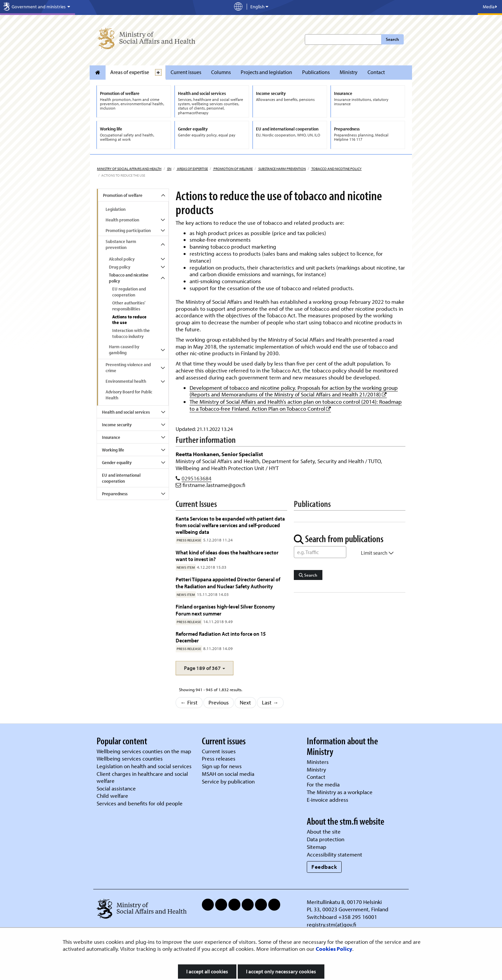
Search (392, 39)
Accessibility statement (335, 854)
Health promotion (122, 220)
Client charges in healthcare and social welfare (142, 777)
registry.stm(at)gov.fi (332, 924)
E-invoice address (328, 800)
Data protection (326, 839)
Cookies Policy (334, 949)
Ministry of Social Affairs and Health (129, 169)
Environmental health (126, 381)
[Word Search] (320, 552)
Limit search (377, 553)
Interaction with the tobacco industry (131, 333)
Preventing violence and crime (128, 367)
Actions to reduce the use (129, 320)
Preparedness (115, 494)
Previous (219, 702)
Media (490, 7)
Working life (113, 450)
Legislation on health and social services (144, 766)
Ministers (318, 762)
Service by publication (228, 781)
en (169, 169)
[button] (205, 668)
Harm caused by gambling (124, 350)
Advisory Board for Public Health (129, 395)
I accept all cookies (207, 971)
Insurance (111, 437)
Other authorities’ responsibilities (129, 306)
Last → (270, 702)
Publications (316, 72)
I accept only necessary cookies (281, 971)
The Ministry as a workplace (340, 792)
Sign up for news (222, 766)
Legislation (116, 209)
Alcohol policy (122, 259)
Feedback (324, 867)
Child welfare (112, 796)
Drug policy (120, 267)
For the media (323, 784)
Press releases (219, 758)
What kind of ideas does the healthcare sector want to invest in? (227, 556)
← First (189, 702)
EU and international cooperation (121, 478)
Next (245, 702)
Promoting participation (128, 230)
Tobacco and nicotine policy (336, 169)
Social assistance (116, 788)
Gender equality (117, 462)
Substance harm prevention (282, 169)
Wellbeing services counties (130, 758)
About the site (324, 831)
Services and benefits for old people (140, 803)
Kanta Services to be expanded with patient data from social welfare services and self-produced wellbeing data (230, 525)
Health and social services (126, 412)
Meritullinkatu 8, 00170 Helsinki (344, 902)
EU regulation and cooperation (129, 292)
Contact (376, 72)
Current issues (186, 72)
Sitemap (317, 847)
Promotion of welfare (233, 169)
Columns (221, 72)
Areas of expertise (130, 72)
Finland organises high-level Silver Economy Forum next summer (225, 610)
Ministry (349, 72)
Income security (117, 425)
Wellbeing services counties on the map (144, 751)
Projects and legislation (266, 72)
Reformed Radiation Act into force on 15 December (221, 637)
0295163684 (197, 478)
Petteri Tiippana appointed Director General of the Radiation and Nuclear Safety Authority (228, 582)
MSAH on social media (228, 774)
